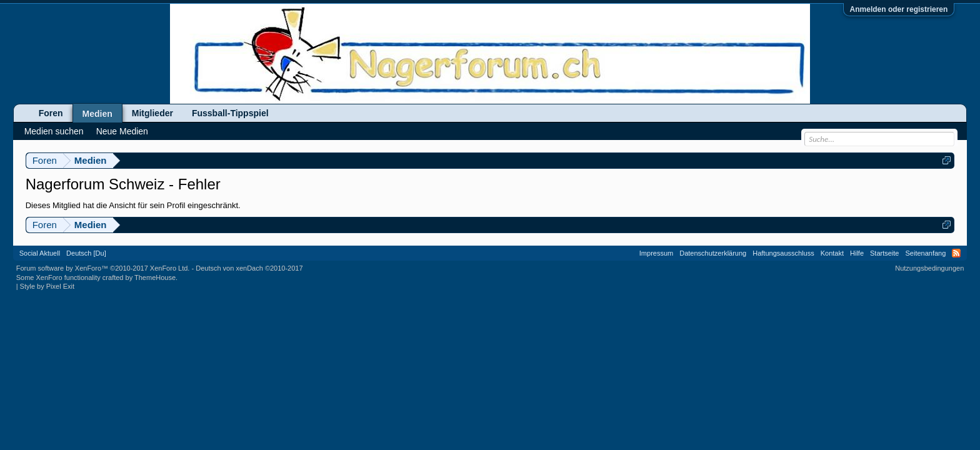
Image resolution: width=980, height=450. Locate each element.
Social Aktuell (40, 253)
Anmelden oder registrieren (899, 9)
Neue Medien (122, 131)
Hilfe (857, 253)
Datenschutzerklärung (713, 253)
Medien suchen (54, 131)
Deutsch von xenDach (249, 268)
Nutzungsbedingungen (929, 268)
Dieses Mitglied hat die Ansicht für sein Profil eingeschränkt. (133, 205)
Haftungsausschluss (783, 253)
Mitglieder (152, 113)
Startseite (884, 253)
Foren (51, 113)
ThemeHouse (155, 277)
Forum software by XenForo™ (103, 268)
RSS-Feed (956, 253)
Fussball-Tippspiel (230, 113)
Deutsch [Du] (86, 253)
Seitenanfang (925, 253)
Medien (97, 114)
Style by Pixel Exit (47, 286)
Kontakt (832, 253)
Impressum (656, 253)
